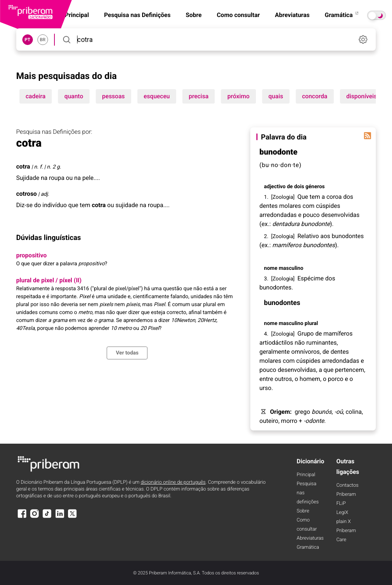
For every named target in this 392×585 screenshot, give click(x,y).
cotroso (27, 194)
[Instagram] (34, 517)
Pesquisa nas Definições (137, 15)
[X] (73, 517)
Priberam (346, 494)
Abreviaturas (292, 15)
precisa (198, 96)
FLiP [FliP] (341, 504)
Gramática (342, 15)
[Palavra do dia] (367, 136)
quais (276, 96)
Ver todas (127, 353)
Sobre (194, 15)
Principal (306, 475)
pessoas (113, 96)
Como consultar (238, 15)
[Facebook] (22, 517)
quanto (74, 96)
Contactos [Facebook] (348, 485)
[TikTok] (47, 517)
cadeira (36, 96)
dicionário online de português (173, 482)
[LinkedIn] (60, 517)
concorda (315, 96)
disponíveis (362, 96)
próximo (239, 96)
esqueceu (157, 96)
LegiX (342, 513)
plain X (344, 522)
